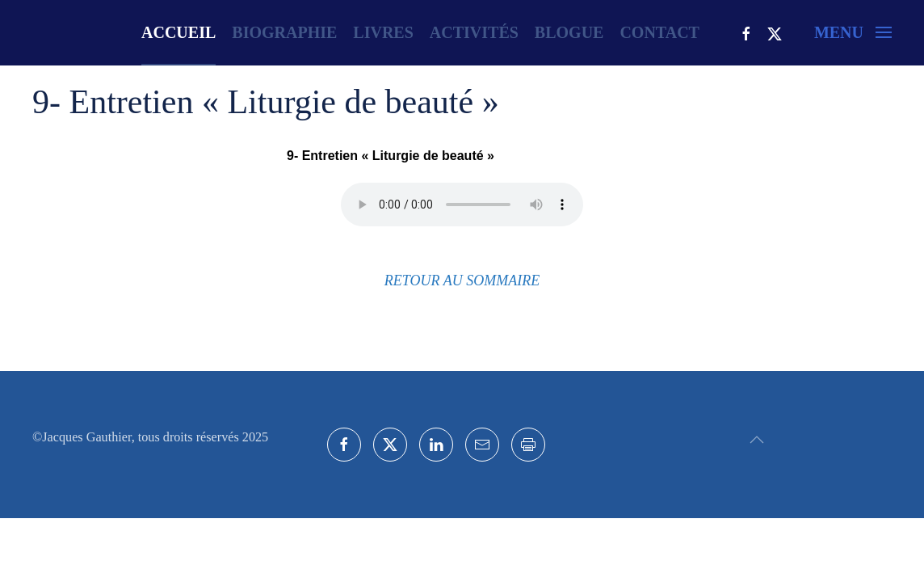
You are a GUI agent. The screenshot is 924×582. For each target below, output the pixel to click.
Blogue (569, 32)
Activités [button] (474, 32)
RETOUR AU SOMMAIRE (462, 280)
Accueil (178, 32)
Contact (659, 32)
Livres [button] (383, 32)
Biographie (284, 32)
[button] (853, 32)
